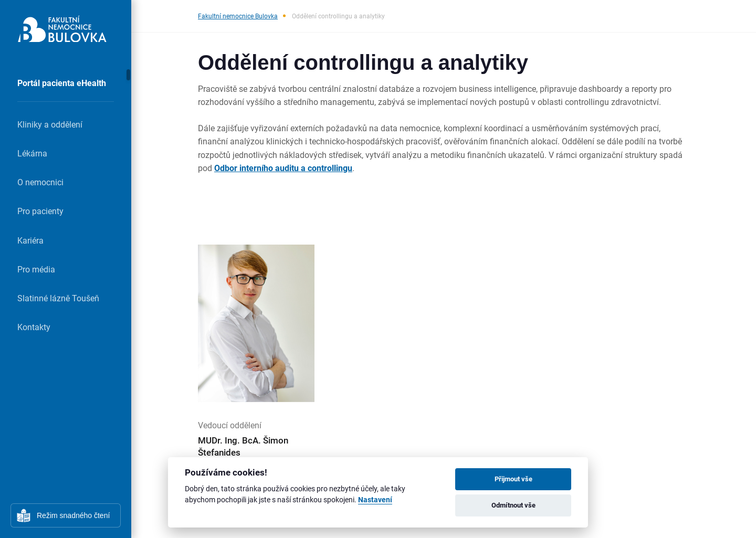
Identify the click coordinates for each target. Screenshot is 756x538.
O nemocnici (40, 182)
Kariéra (30, 240)
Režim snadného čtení (73, 515)
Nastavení (375, 500)
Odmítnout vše (513, 505)
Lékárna (32, 153)
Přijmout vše (513, 479)
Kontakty (34, 327)
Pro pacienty (40, 211)
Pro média (36, 269)
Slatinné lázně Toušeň (58, 298)
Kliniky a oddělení (50, 124)
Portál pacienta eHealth (62, 83)
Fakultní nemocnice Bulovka (238, 16)
